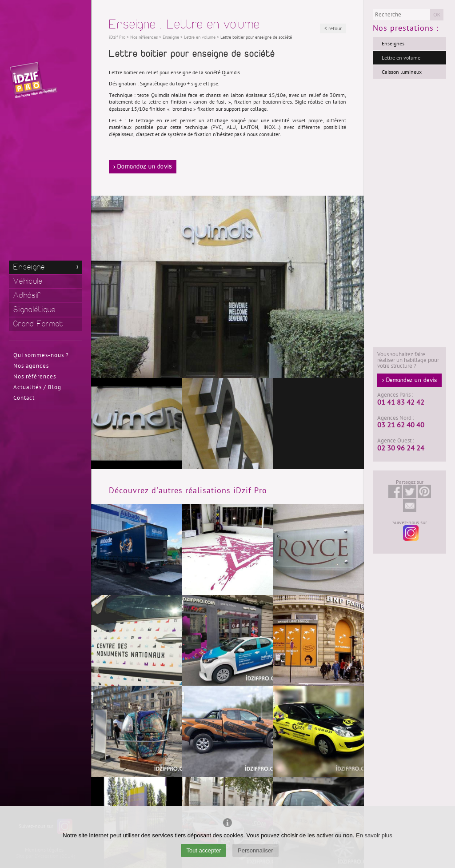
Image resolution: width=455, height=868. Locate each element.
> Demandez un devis (143, 167)
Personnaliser (255, 850)
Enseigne (29, 267)
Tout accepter (204, 850)
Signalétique (35, 310)
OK (437, 15)
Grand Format (38, 324)
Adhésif (27, 295)
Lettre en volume (401, 58)
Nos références (35, 377)
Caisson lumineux (402, 72)
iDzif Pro (117, 37)
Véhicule (28, 281)
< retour (333, 28)
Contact (24, 398)
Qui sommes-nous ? (41, 355)
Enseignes (393, 44)
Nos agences (31, 366)
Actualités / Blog (37, 387)
